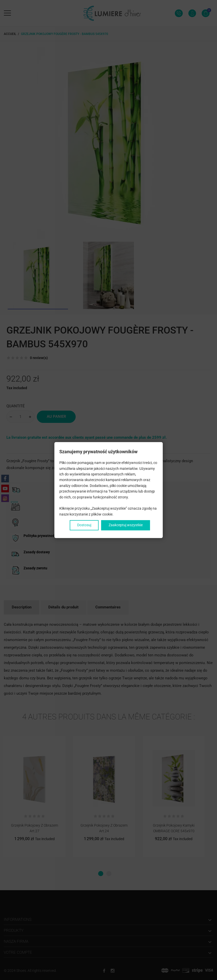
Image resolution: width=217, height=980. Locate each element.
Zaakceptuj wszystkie (126, 525)
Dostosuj (84, 525)
